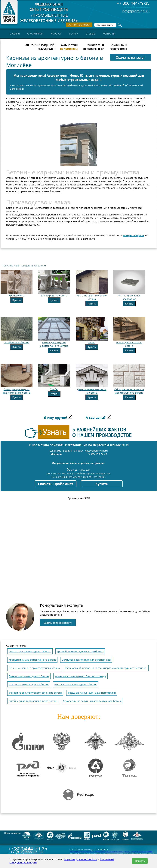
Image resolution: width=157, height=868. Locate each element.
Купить (17, 300)
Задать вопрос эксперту (58, 623)
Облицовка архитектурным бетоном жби (86, 660)
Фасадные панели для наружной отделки (92, 693)
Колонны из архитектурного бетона (30, 652)
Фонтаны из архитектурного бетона (76, 685)
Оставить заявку (79, 25)
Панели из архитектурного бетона (29, 676)
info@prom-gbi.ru (136, 11)
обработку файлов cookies (81, 859)
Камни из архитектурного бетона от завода (80, 676)
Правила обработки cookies (142, 851)
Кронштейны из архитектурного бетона (32, 660)
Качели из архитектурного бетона (29, 685)
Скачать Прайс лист (56, 484)
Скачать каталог (130, 58)
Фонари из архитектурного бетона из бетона (35, 693)
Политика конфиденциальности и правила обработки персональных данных (100, 851)
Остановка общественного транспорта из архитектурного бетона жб (106, 668)
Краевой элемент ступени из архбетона (80, 652)
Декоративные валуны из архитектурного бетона (92, 701)
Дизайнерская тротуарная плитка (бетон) (33, 701)
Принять (140, 861)
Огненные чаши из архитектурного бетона (34, 668)
